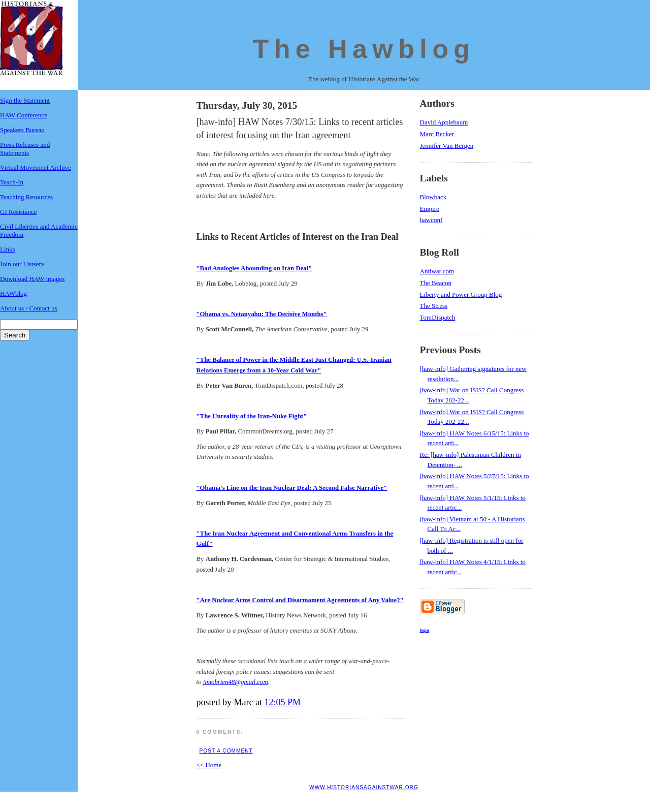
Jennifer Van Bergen (447, 146)
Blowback (433, 197)
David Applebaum (444, 122)
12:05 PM (282, 702)
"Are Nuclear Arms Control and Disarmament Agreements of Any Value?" (300, 600)
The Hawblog (364, 49)
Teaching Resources (26, 197)
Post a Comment (226, 751)
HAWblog (13, 293)
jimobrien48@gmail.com (236, 682)
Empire (430, 209)
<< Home (209, 765)
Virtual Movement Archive (36, 167)
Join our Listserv (22, 264)
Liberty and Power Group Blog (461, 294)
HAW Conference (24, 115)
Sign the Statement (25, 100)
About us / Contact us (29, 308)
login (425, 630)
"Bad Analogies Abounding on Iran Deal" (254, 268)
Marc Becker (437, 134)
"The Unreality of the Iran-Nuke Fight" (252, 416)
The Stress (434, 306)
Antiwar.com (437, 271)
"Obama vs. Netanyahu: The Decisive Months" (262, 314)
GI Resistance (19, 212)
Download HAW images (32, 279)
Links (8, 249)
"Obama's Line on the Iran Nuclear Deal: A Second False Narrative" (292, 488)
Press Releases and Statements (25, 149)
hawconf (431, 220)
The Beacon (436, 283)
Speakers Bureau (22, 130)
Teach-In (12, 182)
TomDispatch (438, 317)
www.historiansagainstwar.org (364, 787)
